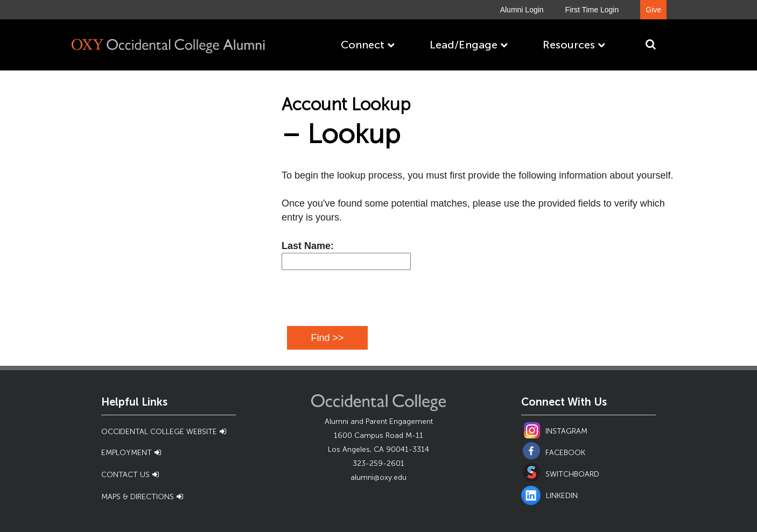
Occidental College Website (159, 432)
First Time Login (592, 10)
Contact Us (125, 475)
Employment (127, 453)
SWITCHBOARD (572, 474)
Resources (569, 45)
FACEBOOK (565, 453)
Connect (363, 45)
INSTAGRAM (566, 431)
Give (653, 10)
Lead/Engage (464, 45)
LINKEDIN (549, 495)
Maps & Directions (138, 497)
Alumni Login (522, 10)
